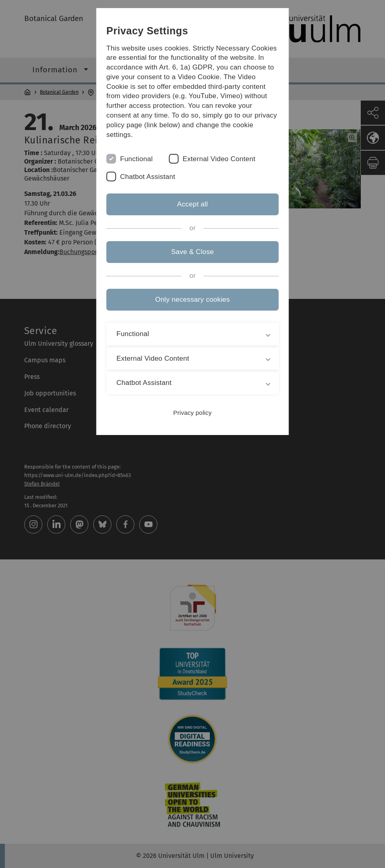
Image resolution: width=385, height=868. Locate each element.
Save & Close (192, 252)
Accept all (192, 204)
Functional (137, 159)
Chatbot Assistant (148, 177)
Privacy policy (192, 413)
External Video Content (219, 159)
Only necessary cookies (192, 299)
